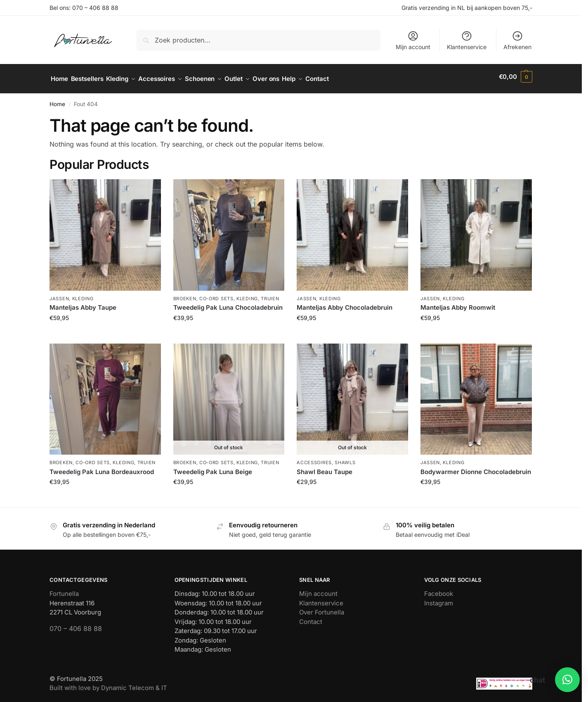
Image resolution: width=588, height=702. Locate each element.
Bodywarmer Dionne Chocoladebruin (476, 467)
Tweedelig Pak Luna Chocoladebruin (228, 303)
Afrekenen (517, 40)
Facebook (439, 589)
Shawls (345, 458)
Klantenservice (467, 40)
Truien (270, 294)
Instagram (439, 599)
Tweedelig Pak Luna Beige (213, 467)
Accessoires (314, 458)
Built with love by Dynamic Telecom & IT (108, 684)
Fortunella (64, 589)
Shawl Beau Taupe (325, 467)
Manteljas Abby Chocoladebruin (345, 303)
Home (57, 100)
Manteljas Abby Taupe (83, 303)
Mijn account (413, 40)
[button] (516, 77)
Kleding (83, 294)
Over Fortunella (322, 608)
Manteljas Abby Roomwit (458, 303)
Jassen (59, 294)
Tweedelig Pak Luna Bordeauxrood (102, 467)
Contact (311, 618)
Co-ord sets (216, 294)
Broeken (185, 294)
